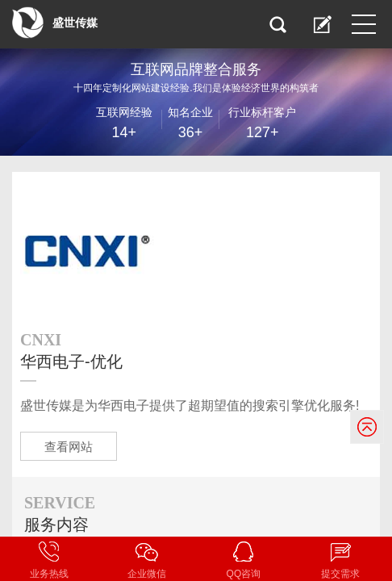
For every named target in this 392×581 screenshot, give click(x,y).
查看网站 (69, 447)
